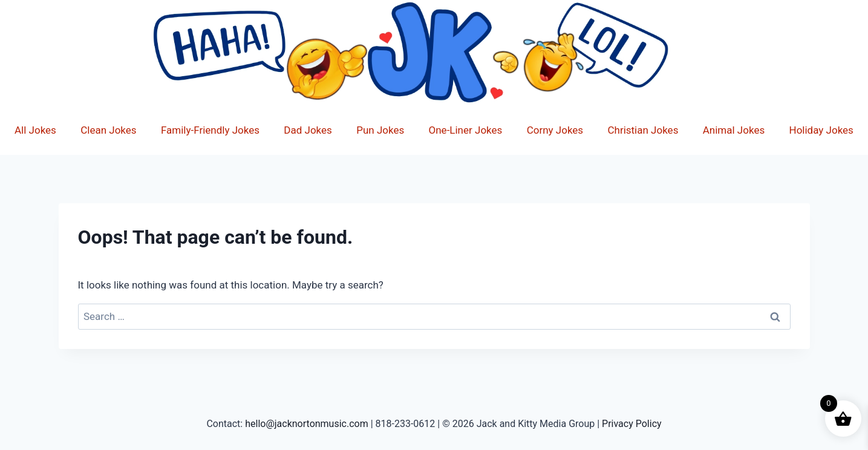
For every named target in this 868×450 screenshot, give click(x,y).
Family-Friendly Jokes (210, 130)
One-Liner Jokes (466, 130)
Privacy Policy (632, 424)
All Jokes (35, 130)
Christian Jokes (643, 130)
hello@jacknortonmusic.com (307, 424)
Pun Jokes (380, 130)
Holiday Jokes (821, 130)
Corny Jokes (555, 130)
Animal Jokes (734, 130)
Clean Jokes (108, 130)
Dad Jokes (308, 130)
